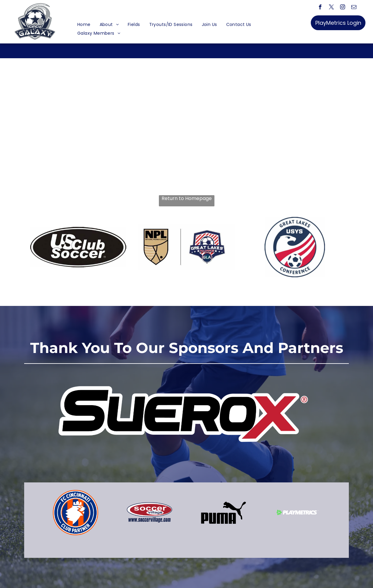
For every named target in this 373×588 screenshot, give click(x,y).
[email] (354, 8)
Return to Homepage (187, 199)
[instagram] (343, 8)
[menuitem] (84, 25)
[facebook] (320, 8)
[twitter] (331, 8)
